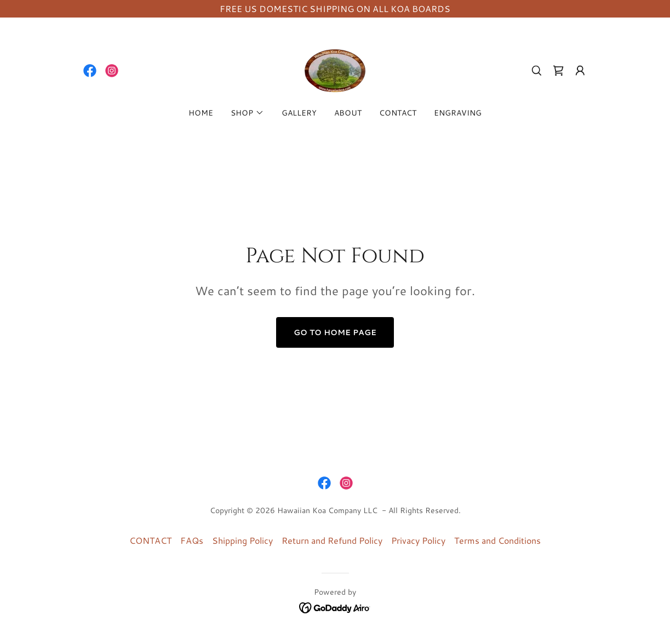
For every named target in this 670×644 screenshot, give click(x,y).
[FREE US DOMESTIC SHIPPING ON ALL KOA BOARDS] (335, 9)
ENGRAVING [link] (458, 113)
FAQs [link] (192, 540)
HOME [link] (201, 113)
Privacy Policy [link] (418, 540)
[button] (580, 71)
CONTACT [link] (398, 113)
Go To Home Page (335, 332)
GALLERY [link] (299, 113)
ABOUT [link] (348, 113)
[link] (90, 71)
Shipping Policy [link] (242, 540)
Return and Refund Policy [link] (332, 540)
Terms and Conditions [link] (497, 540)
